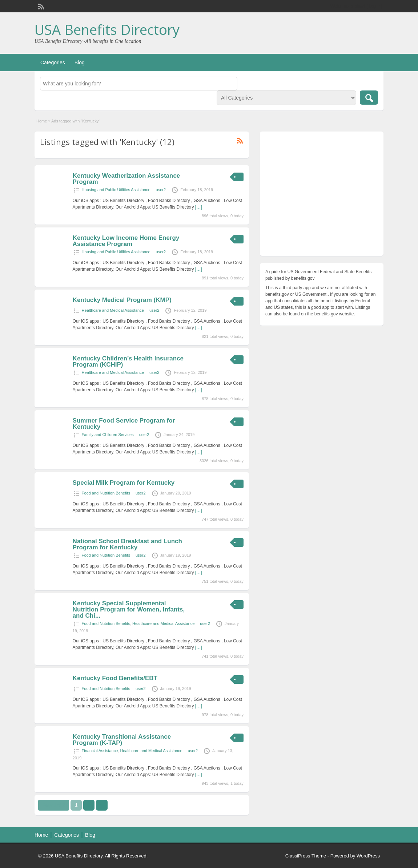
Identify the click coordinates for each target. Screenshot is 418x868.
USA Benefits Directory (107, 29)
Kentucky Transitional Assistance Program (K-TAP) (122, 740)
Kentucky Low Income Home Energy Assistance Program (126, 241)
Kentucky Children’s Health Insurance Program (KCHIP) (128, 362)
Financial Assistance (100, 751)
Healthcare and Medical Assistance (113, 310)
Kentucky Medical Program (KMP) (122, 300)
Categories (53, 62)
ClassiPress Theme (306, 856)
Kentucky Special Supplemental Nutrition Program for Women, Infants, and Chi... (129, 609)
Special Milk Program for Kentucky (124, 483)
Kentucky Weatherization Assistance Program (126, 179)
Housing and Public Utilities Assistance (116, 190)
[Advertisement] (322, 195)
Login (375, 6)
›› (102, 805)
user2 (161, 190)
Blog (80, 62)
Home (42, 121)
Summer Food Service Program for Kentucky (124, 424)
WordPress (368, 856)
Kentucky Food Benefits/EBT (115, 678)
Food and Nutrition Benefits (106, 493)
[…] (199, 207)
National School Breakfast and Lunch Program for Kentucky (127, 544)
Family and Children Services (108, 435)
